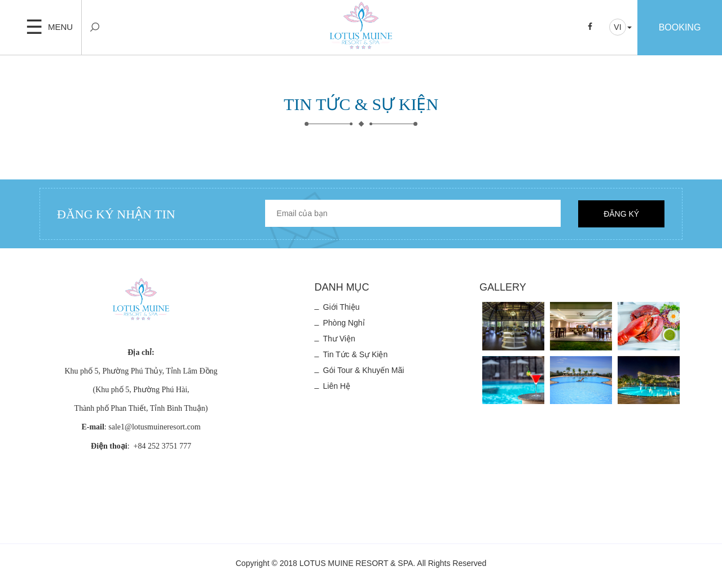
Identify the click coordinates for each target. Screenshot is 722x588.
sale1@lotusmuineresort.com (154, 427)
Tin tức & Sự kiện (356, 354)
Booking (680, 27)
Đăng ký (621, 214)
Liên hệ (337, 386)
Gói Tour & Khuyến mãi (364, 370)
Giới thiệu (342, 307)
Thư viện (339, 339)
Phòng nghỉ (344, 323)
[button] (620, 27)
